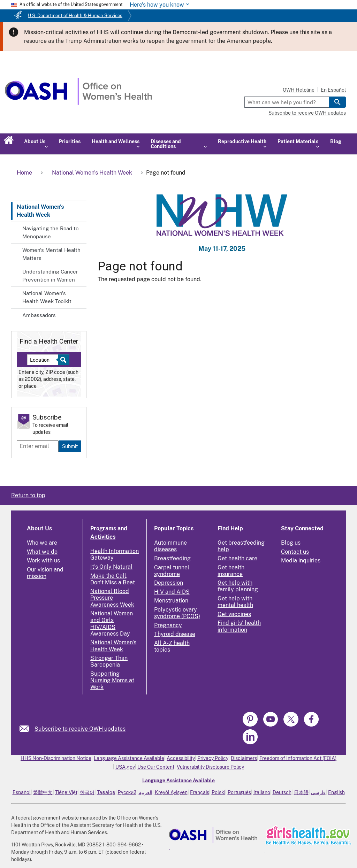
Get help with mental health (235, 602)
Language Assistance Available (129, 758)
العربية (146, 792)
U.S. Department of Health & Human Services (75, 16)
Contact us (295, 552)
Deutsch (282, 792)
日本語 (301, 792)
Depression (169, 583)
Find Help (230, 528)
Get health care (237, 558)
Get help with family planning (238, 586)
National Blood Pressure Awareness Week (112, 598)
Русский (127, 792)
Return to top (28, 495)
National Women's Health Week (40, 211)
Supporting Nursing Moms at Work (112, 680)
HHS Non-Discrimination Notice (56, 758)
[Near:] (45, 360)
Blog (336, 141)
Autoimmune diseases (170, 546)
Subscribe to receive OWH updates (307, 113)
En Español (333, 90)
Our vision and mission (45, 573)
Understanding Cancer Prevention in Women (50, 276)
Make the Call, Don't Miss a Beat (113, 579)
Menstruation (171, 601)
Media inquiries (301, 560)
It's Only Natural (111, 567)
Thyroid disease (175, 634)
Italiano (262, 792)
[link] (27, 729)
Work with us (43, 560)
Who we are (42, 543)
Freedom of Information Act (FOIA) (298, 758)
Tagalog (106, 792)
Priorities (70, 141)
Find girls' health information (239, 626)
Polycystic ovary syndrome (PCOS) (177, 613)
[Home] (78, 103)
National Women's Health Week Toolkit (47, 297)
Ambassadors (39, 315)
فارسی (318, 792)
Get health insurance (231, 571)
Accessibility (181, 758)
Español (22, 792)
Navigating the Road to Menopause (50, 232)
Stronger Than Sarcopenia (109, 661)
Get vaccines (234, 614)
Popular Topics (174, 528)
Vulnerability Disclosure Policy (210, 767)
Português (239, 792)
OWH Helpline (299, 90)
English (336, 792)
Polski (218, 792)
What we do (42, 552)
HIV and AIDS (172, 592)
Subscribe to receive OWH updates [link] (80, 729)
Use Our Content (156, 767)
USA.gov (125, 767)
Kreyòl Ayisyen (171, 792)
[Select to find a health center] (63, 360)
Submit (70, 446)
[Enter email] (38, 446)
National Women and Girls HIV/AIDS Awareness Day (112, 624)
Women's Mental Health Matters (51, 254)
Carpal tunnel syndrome (172, 571)
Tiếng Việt (66, 792)
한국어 (87, 792)
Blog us (291, 543)
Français (200, 792)
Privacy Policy (213, 758)
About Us (39, 528)
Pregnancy (168, 625)
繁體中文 (43, 792)
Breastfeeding (172, 558)
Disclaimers (244, 758)
